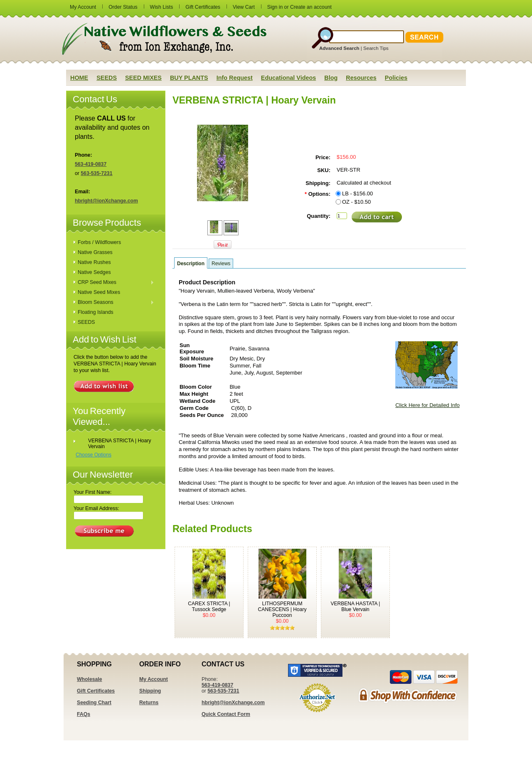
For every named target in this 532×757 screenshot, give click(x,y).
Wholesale (90, 679)
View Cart (244, 7)
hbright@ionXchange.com (106, 201)
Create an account (311, 7)
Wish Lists (162, 7)
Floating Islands (96, 312)
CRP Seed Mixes (114, 283)
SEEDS (86, 322)
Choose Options (94, 455)
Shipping (150, 691)
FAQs (84, 714)
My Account (83, 7)
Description (191, 264)
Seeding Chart (94, 703)
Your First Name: (92, 492)
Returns (149, 703)
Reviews (221, 264)
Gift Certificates (203, 7)
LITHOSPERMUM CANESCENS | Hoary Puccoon (282, 609)
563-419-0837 (91, 164)
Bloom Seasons (114, 303)
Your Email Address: (96, 508)
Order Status (123, 7)
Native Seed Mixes (99, 292)
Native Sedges (94, 272)
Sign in (275, 7)
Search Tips (376, 48)
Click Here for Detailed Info (427, 405)
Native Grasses (95, 252)
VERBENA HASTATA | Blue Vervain (356, 607)
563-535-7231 (96, 173)
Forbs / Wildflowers (99, 242)
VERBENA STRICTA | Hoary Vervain (119, 444)
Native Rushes (94, 262)
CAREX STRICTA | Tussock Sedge (209, 607)
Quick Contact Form (226, 714)
